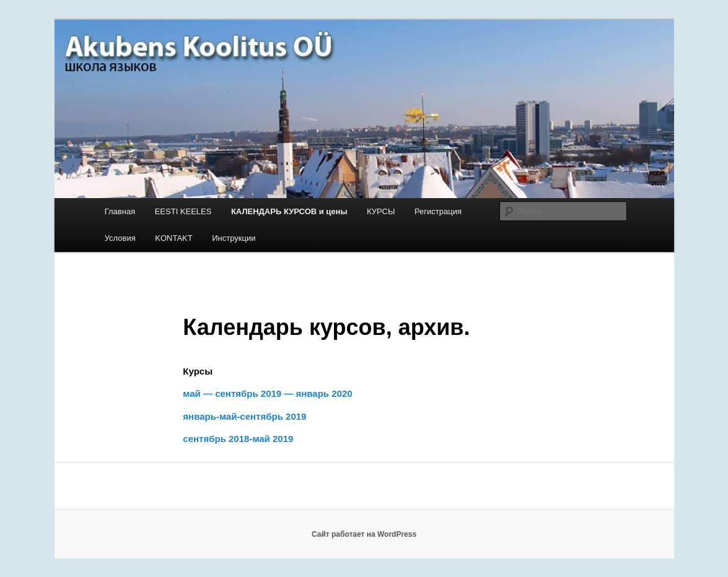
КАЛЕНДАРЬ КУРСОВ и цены (289, 211)
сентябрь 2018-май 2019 (238, 439)
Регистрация (438, 211)
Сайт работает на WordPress (364, 534)
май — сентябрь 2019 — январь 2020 (267, 393)
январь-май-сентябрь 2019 (244, 416)
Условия (120, 238)
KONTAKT (173, 238)
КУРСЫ (381, 211)
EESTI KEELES (183, 211)
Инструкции (234, 238)
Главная (120, 211)
